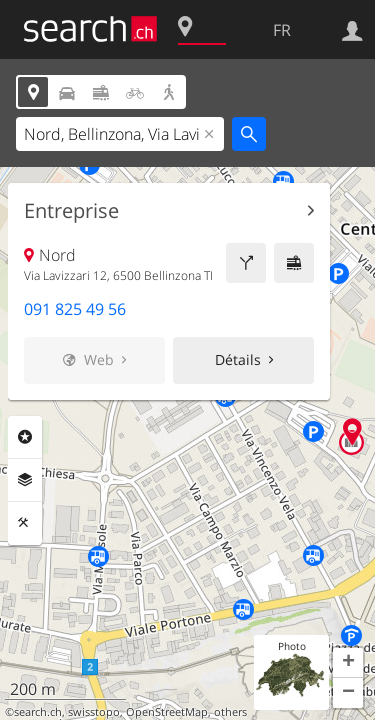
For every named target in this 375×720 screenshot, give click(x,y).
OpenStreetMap (167, 712)
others (230, 712)
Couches (25, 480)
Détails (238, 359)
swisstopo (94, 712)
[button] (348, 663)
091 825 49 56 (75, 309)
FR (282, 30)
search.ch (38, 712)
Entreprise (71, 211)
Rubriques (25, 437)
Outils (25, 523)
